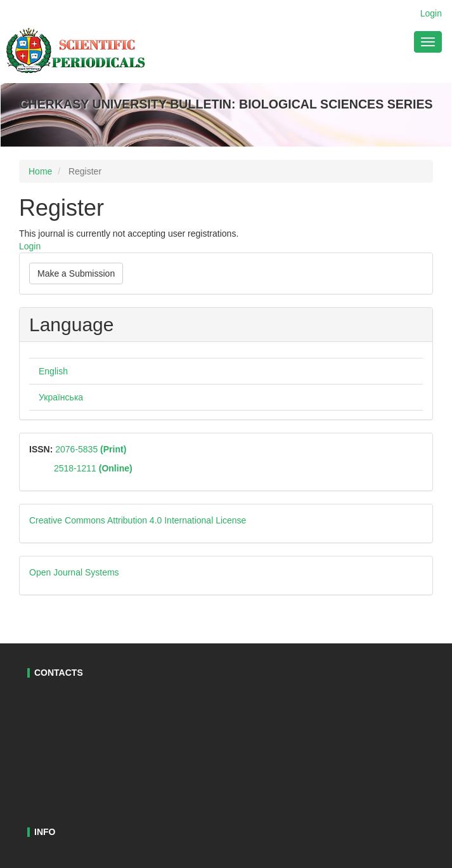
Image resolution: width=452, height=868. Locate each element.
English (53, 371)
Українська (61, 397)
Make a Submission (76, 273)
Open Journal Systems (74, 572)
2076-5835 (89, 449)
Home (40, 171)
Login (431, 13)
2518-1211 (93, 468)
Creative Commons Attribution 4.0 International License (138, 520)
